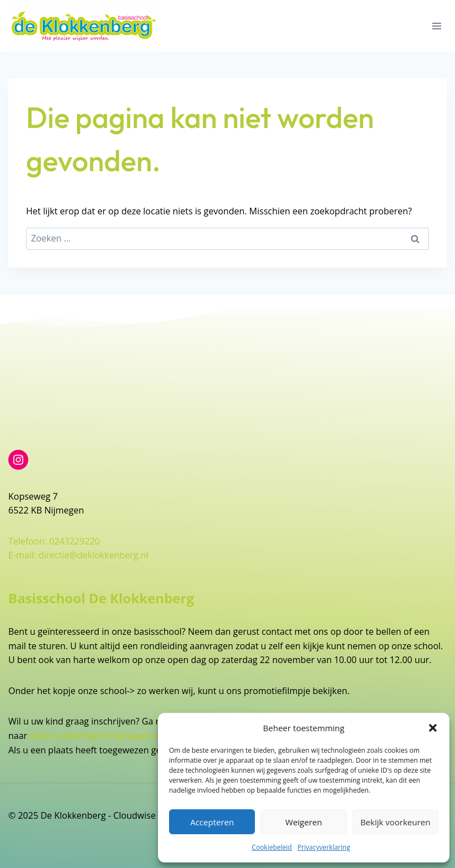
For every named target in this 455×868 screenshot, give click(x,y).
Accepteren (212, 822)
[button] (433, 728)
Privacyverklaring (324, 847)
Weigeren (304, 822)
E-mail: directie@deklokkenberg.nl (78, 555)
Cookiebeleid (272, 847)
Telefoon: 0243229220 (54, 541)
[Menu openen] (436, 26)
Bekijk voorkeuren (395, 822)
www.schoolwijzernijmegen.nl (96, 736)
